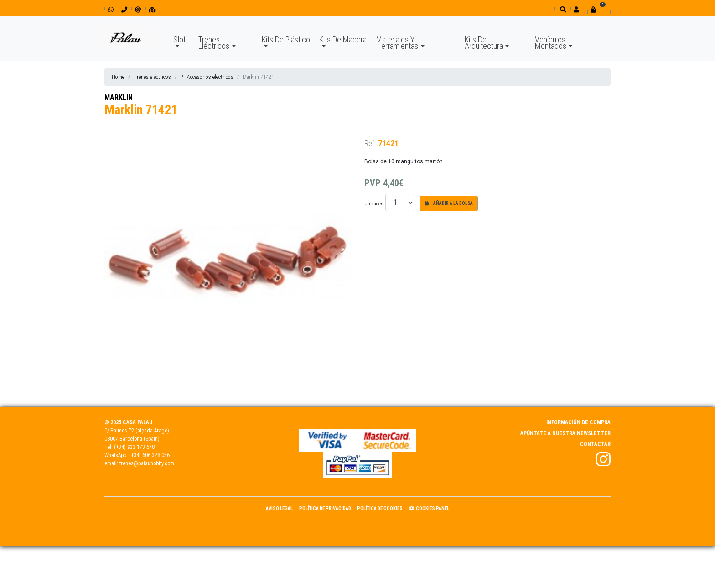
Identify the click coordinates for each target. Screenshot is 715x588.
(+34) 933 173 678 (134, 447)
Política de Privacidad (325, 508)
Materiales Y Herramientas (397, 43)
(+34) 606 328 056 (149, 455)
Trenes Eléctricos (214, 43)
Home (118, 77)
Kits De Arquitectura (484, 43)
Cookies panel (429, 508)
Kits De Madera (343, 39)
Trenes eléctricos (152, 77)
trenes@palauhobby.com (147, 463)
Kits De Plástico (286, 39)
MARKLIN (119, 97)
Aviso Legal (279, 508)
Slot (179, 39)
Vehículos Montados (551, 43)
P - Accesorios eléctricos (207, 77)
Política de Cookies (380, 508)
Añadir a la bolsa (449, 203)
